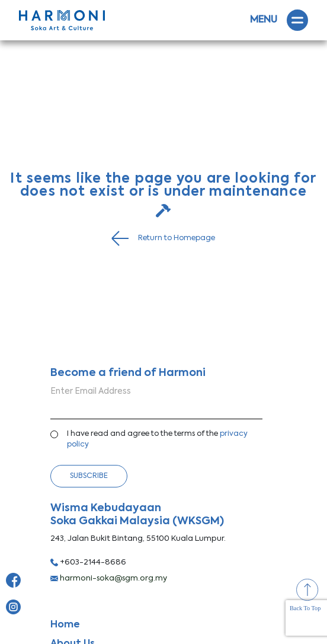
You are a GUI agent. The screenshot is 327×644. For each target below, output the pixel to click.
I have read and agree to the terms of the (157, 439)
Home (65, 625)
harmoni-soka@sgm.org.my (109, 578)
